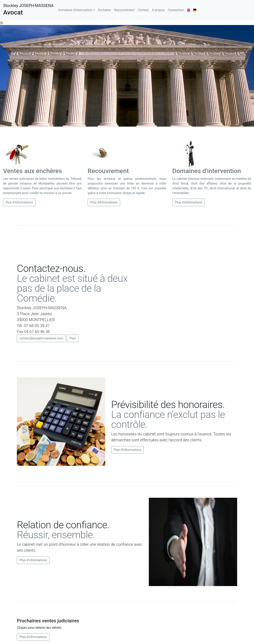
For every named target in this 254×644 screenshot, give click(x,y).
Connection (176, 10)
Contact (143, 10)
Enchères (105, 10)
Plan (73, 338)
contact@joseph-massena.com (41, 338)
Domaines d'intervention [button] (75, 10)
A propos (158, 10)
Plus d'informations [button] (19, 202)
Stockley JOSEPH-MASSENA (28, 10)
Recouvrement (124, 10)
